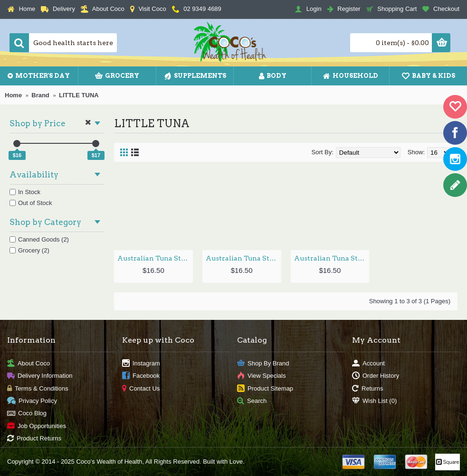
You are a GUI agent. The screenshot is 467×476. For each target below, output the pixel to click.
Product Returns (34, 439)
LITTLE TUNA (79, 95)
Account (368, 363)
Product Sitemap (265, 388)
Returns (368, 388)
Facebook (141, 376)
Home (13, 95)
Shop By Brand (263, 363)
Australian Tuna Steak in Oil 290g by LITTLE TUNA (332, 258)
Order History (376, 376)
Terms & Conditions (38, 388)
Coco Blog (27, 414)
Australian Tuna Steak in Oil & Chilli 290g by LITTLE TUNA (243, 258)
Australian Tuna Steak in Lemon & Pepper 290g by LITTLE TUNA (155, 258)
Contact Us (141, 388)
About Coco (29, 363)
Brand (40, 95)
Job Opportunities (37, 426)
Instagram (141, 363)
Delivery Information (40, 376)
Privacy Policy (32, 401)
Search (252, 401)
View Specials (262, 376)
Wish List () (374, 401)
